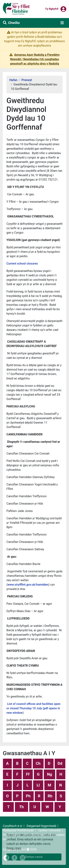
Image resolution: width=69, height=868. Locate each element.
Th (22, 807)
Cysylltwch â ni (12, 826)
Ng (50, 774)
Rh (50, 796)
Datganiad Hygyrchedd (41, 826)
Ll (38, 785)
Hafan (13, 80)
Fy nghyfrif (52, 9)
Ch (38, 763)
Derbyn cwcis (34, 857)
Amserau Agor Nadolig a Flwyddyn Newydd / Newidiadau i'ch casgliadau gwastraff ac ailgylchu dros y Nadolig (35, 59)
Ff (28, 774)
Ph (28, 796)
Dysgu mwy (14, 848)
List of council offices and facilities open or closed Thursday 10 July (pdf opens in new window (33, 708)
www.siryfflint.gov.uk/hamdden (28, 585)
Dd (60, 763)
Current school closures (22, 264)
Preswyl (27, 80)
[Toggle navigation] (62, 23)
